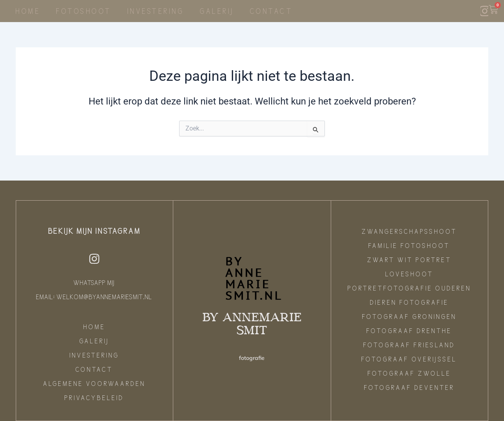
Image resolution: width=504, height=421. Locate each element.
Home (28, 11)
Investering (156, 11)
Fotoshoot (84, 11)
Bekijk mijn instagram (95, 231)
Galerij (217, 11)
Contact (272, 11)
